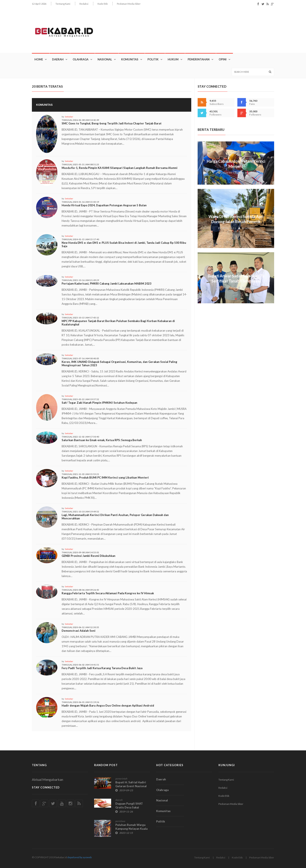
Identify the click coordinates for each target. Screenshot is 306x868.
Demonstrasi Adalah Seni (79, 631)
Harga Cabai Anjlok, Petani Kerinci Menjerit (236, 164)
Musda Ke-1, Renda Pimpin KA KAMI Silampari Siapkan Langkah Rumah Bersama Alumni (120, 168)
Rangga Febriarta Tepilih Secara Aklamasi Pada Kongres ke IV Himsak (108, 593)
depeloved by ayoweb (79, 857)
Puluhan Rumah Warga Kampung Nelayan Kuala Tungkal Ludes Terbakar (131, 829)
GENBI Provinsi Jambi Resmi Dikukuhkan (89, 556)
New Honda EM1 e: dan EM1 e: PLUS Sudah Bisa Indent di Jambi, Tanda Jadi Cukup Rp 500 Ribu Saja (124, 244)
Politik (153, 59)
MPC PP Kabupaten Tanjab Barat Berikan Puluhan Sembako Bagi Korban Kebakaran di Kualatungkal (118, 323)
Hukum (173, 59)
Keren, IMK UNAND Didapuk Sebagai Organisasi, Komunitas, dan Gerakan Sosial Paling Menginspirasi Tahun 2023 (119, 363)
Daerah (58, 59)
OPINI (223, 59)
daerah (119, 800)
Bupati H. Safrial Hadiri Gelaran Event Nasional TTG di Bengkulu (131, 786)
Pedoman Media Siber (129, 4)
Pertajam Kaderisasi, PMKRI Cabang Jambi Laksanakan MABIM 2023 (107, 284)
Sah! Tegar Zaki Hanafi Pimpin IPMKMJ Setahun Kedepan (99, 403)
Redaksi (84, 4)
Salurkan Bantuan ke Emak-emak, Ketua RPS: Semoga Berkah (102, 440)
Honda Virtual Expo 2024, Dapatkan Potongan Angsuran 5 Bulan (104, 205)
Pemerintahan (199, 59)
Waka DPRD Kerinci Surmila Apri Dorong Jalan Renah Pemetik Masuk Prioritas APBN (236, 222)
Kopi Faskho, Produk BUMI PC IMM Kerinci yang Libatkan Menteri (105, 477)
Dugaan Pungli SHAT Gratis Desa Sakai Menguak (129, 807)
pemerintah (121, 779)
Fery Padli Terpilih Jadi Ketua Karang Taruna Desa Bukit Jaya (102, 668)
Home (39, 59)
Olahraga (81, 59)
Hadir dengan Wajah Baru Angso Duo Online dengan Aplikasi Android (108, 706)
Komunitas (130, 59)
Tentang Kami (63, 4)
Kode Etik (103, 4)
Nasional (105, 59)
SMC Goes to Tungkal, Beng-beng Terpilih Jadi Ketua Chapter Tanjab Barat (112, 123)
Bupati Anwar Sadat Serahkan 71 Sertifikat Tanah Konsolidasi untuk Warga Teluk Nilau (236, 281)
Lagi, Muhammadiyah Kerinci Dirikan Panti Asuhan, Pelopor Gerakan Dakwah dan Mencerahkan (115, 517)
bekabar (69, 117)
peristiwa (120, 821)
